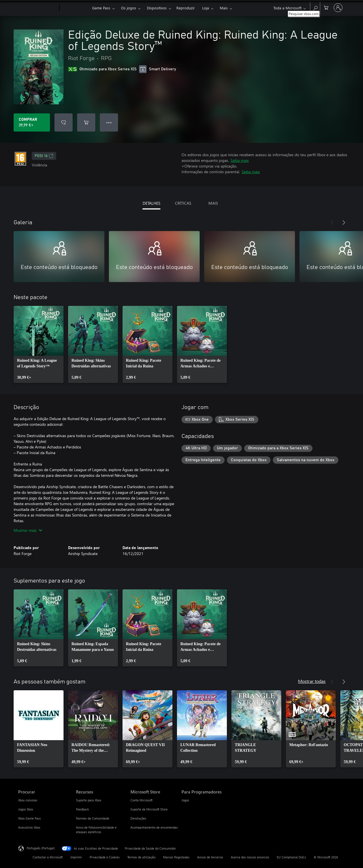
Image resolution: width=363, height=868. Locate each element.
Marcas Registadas (176, 857)
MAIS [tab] (213, 203)
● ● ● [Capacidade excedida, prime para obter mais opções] (109, 122)
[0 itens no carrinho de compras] (326, 7)
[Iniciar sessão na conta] (338, 8)
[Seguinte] (344, 223)
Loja (206, 8)
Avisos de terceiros (210, 857)
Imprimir (76, 857)
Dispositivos (157, 8)
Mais (224, 8)
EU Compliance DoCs (291, 857)
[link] (39, 344)
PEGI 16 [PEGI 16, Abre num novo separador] (44, 156)
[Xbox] (75, 8)
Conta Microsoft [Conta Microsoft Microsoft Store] (142, 800)
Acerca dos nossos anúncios (250, 857)
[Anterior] (332, 223)
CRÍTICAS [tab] (183, 203)
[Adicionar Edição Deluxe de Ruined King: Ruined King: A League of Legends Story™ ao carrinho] (86, 122)
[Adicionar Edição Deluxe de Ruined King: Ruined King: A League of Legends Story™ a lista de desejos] (64, 122)
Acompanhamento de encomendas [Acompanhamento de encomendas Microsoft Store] (154, 827)
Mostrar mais (28, 530)
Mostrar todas (312, 681)
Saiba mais (240, 160)
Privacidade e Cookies (105, 857)
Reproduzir (186, 8)
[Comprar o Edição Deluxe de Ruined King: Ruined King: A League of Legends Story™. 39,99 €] (32, 122)
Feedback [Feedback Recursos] (82, 809)
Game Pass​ (101, 8)
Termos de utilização (141, 857)
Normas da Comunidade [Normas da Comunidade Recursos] (93, 818)
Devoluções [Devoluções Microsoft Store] (138, 818)
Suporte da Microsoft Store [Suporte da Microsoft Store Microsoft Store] (149, 809)
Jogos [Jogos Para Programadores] (185, 800)
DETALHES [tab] (151, 203)
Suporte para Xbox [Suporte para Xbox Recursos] (89, 800)
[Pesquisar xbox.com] (315, 7)
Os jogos (129, 8)
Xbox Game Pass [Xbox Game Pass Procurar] (29, 818)
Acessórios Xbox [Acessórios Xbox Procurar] (29, 827)
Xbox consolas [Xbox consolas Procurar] (28, 800)
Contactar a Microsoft (48, 857)
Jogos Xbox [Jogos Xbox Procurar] (26, 809)
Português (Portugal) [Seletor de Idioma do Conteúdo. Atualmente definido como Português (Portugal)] (41, 848)
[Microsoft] (38, 8)
